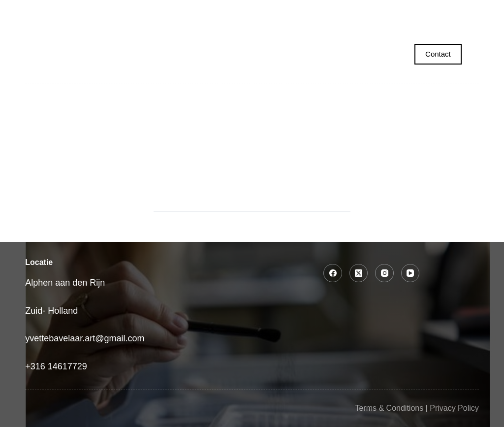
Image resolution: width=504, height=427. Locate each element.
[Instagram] (384, 273)
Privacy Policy (454, 408)
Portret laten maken (164, 13)
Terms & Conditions (389, 408)
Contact (438, 54)
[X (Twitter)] (359, 273)
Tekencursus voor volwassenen (375, 12)
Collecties (262, 13)
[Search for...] (240, 200)
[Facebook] (333, 273)
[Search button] (338, 200)
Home (79, 12)
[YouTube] (410, 273)
